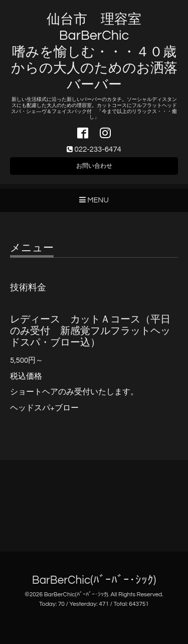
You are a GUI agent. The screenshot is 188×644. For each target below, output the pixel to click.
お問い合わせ (94, 166)
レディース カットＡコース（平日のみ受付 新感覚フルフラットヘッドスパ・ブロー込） (90, 331)
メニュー (32, 248)
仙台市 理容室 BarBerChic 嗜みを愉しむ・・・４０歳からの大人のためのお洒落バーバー (94, 52)
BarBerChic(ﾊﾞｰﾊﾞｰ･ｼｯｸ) (94, 580)
